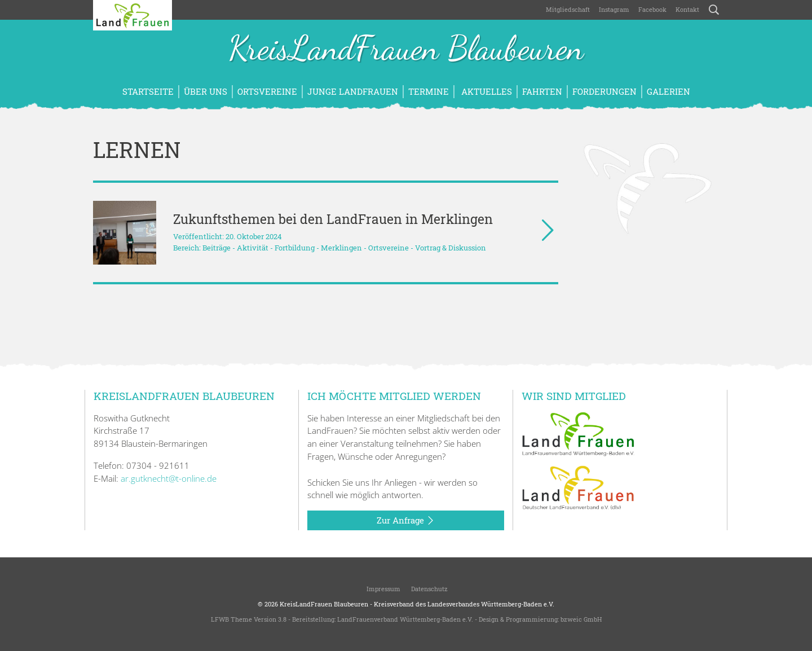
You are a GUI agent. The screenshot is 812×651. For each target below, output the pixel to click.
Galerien (668, 91)
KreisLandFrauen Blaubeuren (406, 50)
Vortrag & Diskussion (451, 248)
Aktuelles (486, 91)
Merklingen (341, 248)
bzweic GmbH (581, 619)
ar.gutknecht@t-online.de (169, 478)
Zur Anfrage (406, 521)
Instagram (614, 9)
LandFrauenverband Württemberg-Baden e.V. (405, 619)
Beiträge (217, 248)
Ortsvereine (267, 91)
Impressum (383, 589)
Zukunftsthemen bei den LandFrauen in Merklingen (333, 219)
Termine (429, 91)
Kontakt (687, 9)
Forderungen (604, 91)
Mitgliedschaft (568, 9)
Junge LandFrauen (353, 91)
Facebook (652, 9)
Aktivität (253, 248)
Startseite (148, 91)
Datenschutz (429, 589)
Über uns (206, 91)
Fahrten (542, 91)
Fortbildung (295, 248)
